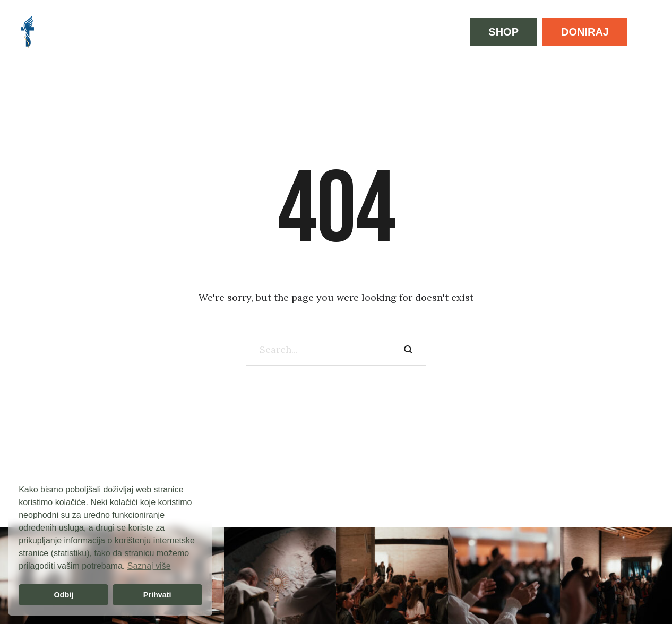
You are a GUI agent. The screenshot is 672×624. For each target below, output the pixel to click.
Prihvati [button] (157, 595)
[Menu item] (70, 32)
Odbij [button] (63, 595)
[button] (503, 32)
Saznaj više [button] (149, 566)
